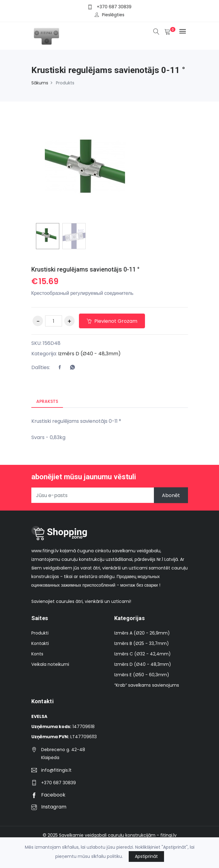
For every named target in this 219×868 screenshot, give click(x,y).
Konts (37, 654)
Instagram (49, 807)
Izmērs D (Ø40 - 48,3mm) (89, 354)
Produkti (40, 633)
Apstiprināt (146, 856)
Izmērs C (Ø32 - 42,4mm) (143, 654)
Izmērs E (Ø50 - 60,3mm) (142, 675)
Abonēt (171, 495)
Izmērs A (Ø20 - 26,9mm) (142, 633)
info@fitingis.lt (56, 770)
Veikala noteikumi (50, 664)
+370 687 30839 (114, 7)
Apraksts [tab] (47, 401)
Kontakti (40, 643)
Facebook (48, 795)
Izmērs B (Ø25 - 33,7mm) (142, 643)
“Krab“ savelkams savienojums (147, 685)
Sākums (40, 83)
